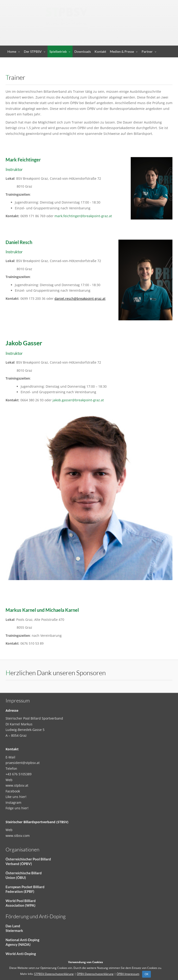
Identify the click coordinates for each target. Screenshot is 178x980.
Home (12, 51)
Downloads (83, 51)
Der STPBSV (33, 51)
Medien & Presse (122, 51)
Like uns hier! (16, 797)
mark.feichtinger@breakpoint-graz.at (83, 216)
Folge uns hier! (17, 808)
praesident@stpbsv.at (23, 763)
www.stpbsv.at (17, 785)
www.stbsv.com (18, 836)
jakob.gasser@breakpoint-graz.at (78, 400)
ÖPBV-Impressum (128, 974)
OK (146, 974)
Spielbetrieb (58, 51)
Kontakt (100, 51)
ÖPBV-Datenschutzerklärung (95, 974)
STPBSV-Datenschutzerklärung (54, 974)
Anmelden (145, 41)
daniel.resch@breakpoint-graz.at (80, 298)
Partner (147, 51)
